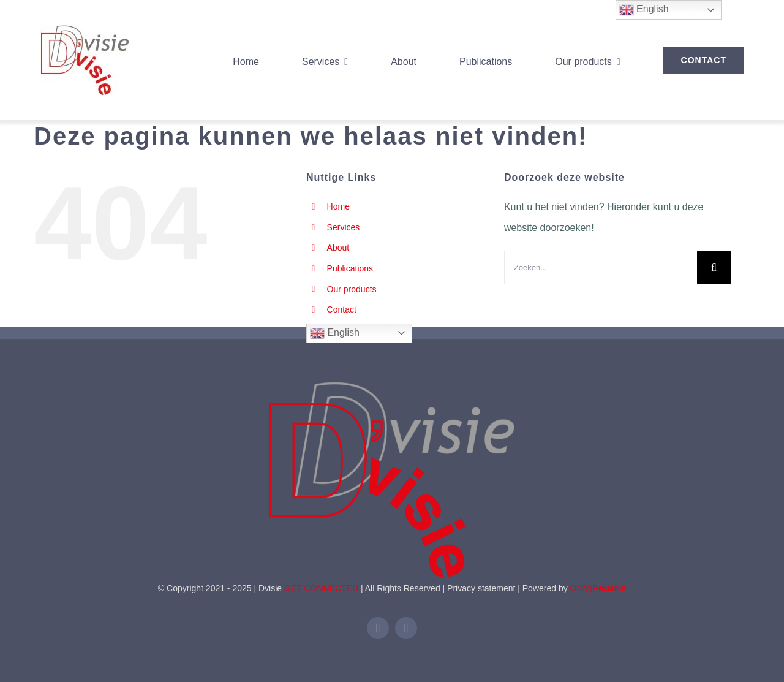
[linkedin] (378, 628)
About (338, 248)
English (335, 333)
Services (344, 227)
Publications (350, 268)
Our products (352, 289)
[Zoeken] (714, 267)
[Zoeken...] (601, 267)
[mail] (406, 628)
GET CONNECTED (321, 588)
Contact (342, 309)
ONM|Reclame (598, 588)
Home (338, 206)
